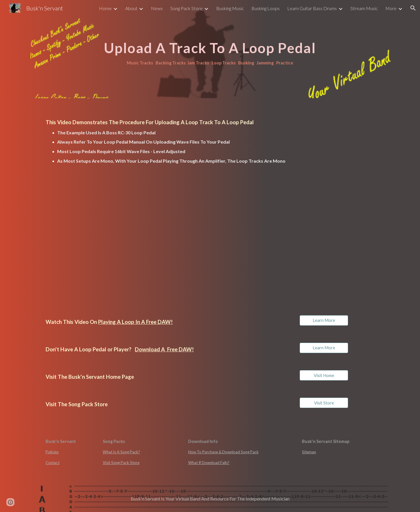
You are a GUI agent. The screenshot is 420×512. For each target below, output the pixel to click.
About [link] (131, 8)
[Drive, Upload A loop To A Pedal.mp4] (124, 241)
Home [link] (105, 8)
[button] (413, 8)
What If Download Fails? (209, 463)
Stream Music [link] (364, 8)
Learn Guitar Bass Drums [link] (312, 8)
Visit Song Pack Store (121, 463)
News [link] (157, 8)
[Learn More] (324, 320)
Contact (53, 463)
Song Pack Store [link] (186, 8)
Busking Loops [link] (266, 8)
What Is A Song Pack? (121, 452)
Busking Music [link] (230, 8)
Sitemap (309, 452)
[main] (210, 49)
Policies (52, 452)
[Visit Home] (324, 375)
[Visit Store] (324, 403)
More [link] (391, 8)
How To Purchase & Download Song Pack (223, 452)
